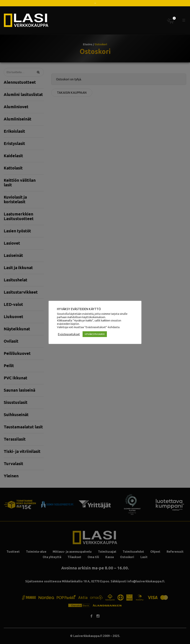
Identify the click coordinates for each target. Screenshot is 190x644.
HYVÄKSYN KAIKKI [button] (95, 334)
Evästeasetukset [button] (69, 334)
